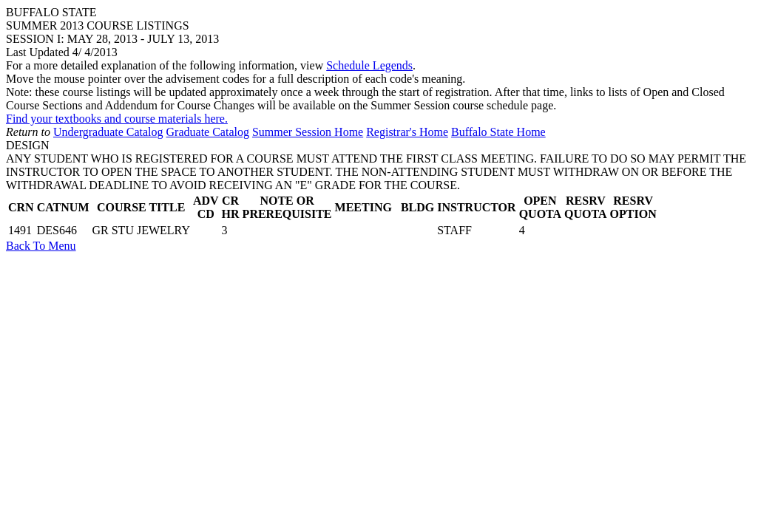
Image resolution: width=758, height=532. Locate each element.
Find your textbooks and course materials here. (117, 119)
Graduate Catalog (208, 132)
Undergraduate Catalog (108, 132)
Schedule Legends (369, 65)
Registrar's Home (407, 132)
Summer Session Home (308, 132)
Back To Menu (41, 246)
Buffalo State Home (498, 132)
